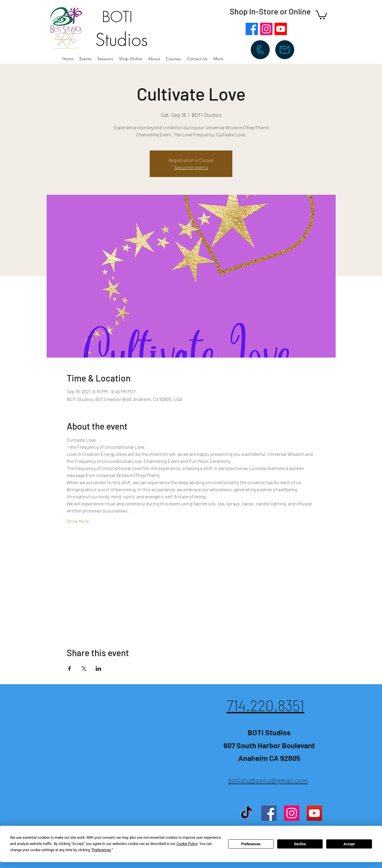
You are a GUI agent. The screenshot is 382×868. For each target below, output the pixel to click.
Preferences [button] (102, 850)
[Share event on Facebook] (70, 669)
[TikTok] (246, 813)
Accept (349, 844)
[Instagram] (266, 29)
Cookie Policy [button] (187, 844)
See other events (191, 167)
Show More (78, 521)
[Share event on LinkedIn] (98, 669)
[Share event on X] (84, 669)
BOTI (117, 17)
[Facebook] (252, 29)
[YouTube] (314, 813)
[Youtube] (281, 29)
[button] (154, 59)
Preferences (251, 844)
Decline (300, 844)
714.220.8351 (265, 705)
